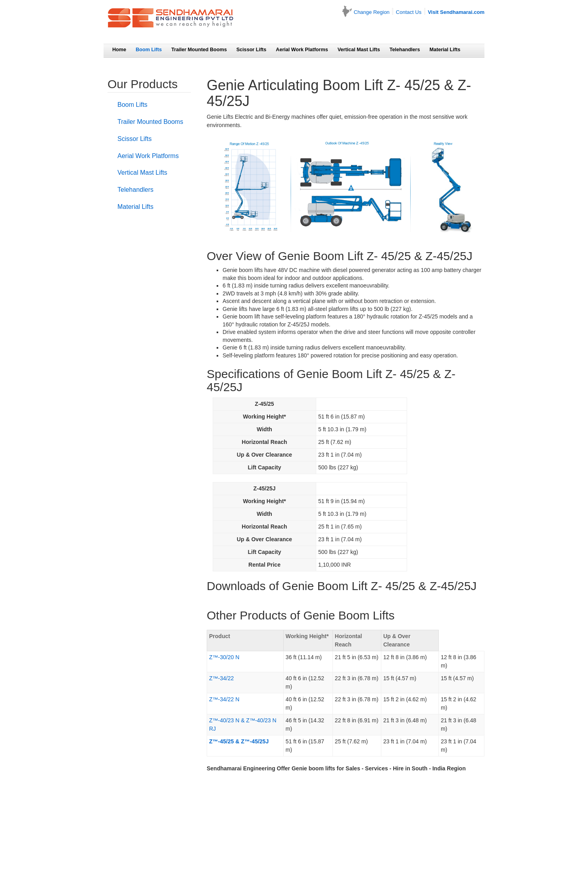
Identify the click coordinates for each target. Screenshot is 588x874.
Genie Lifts (220, 117)
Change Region (372, 12)
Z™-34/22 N (224, 699)
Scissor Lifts (252, 50)
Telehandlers (405, 50)
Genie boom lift (241, 316)
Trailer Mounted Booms (199, 50)
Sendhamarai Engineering (241, 768)
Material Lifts (445, 50)
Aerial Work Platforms (302, 50)
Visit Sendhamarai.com (456, 12)
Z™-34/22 (221, 678)
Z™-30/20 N (224, 657)
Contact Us (409, 12)
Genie (230, 347)
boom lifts (322, 768)
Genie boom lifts (243, 270)
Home (119, 50)
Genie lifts (235, 309)
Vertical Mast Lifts (359, 50)
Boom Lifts (149, 50)
